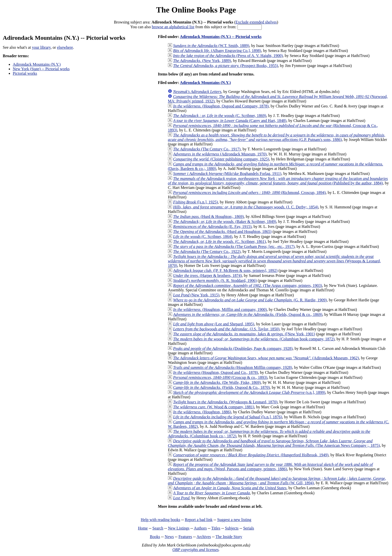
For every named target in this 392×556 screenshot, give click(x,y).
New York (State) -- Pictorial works (41, 69)
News (169, 537)
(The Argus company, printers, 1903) (247, 285)
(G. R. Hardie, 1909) (250, 300)
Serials (249, 528)
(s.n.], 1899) (249, 392)
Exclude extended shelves (256, 22)
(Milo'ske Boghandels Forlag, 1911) (227, 174)
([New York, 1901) (244, 334)
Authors (200, 528)
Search (158, 528)
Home (143, 528)
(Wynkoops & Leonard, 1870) (225, 402)
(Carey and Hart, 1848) (230, 121)
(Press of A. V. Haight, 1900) (228, 56)
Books (155, 537)
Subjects (232, 528)
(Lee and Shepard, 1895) (213, 324)
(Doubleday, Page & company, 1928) (233, 348)
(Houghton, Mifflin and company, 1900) (220, 309)
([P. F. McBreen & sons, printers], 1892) (225, 271)
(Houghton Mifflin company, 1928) (232, 367)
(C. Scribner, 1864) (203, 237)
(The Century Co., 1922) (207, 252)
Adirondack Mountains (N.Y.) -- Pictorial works (221, 37)
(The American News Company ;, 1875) (274, 443)
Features (185, 537)
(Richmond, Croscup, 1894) (249, 193)
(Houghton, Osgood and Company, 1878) (221, 106)
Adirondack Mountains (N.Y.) (37, 64)
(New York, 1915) (196, 295)
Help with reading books (160, 520)
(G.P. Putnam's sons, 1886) (276, 137)
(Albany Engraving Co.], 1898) (217, 51)
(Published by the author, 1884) (278, 181)
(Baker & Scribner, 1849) (224, 222)
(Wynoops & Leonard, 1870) (274, 261)
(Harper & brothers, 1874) (207, 276)
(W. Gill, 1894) (277, 481)
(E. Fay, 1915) (212, 227)
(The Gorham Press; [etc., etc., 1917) (234, 247)
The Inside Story (229, 537)
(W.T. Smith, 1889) (211, 46)
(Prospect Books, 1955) (225, 66)
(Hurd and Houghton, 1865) (222, 232)
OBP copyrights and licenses (195, 550)
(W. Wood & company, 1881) (213, 407)
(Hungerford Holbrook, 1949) (251, 455)
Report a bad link (199, 520)
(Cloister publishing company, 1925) (221, 159)
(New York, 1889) (202, 61)
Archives (204, 537)
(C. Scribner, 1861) (219, 242)
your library (41, 47)
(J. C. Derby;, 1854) (245, 207)
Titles (216, 528)
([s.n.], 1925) (195, 202)
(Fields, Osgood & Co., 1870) (221, 387)
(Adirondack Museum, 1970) (220, 154)
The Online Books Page (196, 10)
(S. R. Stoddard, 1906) (215, 280)
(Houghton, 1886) (202, 412)
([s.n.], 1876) (227, 417)
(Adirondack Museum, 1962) (266, 358)
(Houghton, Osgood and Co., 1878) (215, 372)
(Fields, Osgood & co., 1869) (248, 314)
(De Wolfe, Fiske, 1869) (217, 382)
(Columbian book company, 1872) (254, 339)
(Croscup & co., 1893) (220, 377)
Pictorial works (25, 73)
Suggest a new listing (234, 520)
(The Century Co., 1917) (207, 149)
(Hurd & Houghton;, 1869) (208, 217)
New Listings (179, 528)
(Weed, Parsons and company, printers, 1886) (270, 467)
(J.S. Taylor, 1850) (226, 329)
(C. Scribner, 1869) (219, 116)
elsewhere (65, 47)
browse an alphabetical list (173, 27)
